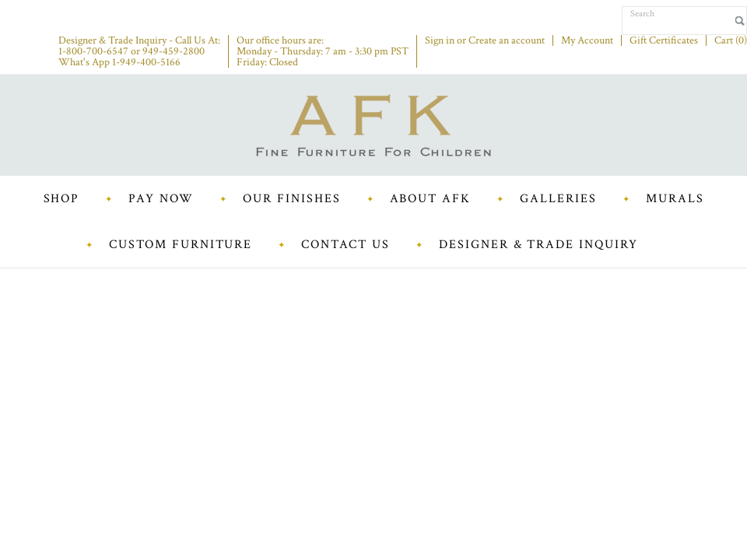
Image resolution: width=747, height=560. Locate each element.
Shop (62, 199)
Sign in (440, 40)
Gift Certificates (664, 40)
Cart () (731, 40)
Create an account (507, 40)
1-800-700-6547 (93, 51)
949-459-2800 (174, 51)
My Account (587, 40)
